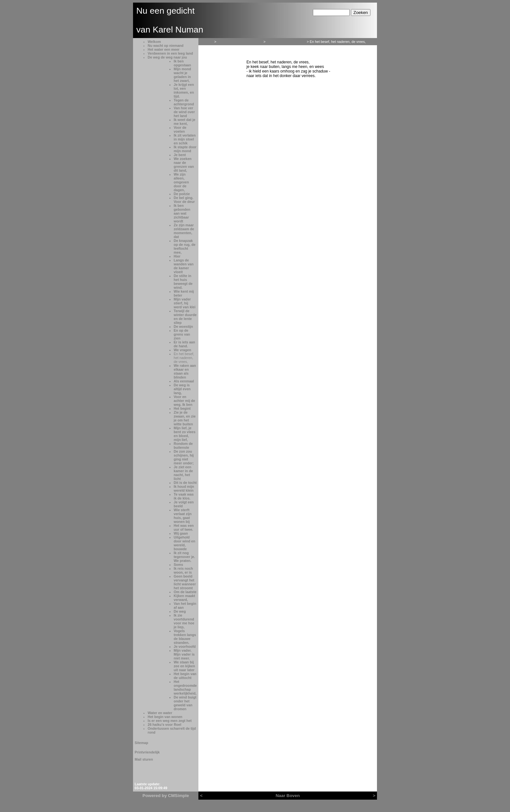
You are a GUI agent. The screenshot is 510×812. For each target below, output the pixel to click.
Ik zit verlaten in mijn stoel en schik (185, 139)
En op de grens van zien (182, 334)
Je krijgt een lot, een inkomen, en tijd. (184, 90)
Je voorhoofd (185, 646)
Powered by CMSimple (166, 796)
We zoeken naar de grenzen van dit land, (184, 165)
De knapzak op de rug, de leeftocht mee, (185, 246)
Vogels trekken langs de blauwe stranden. (185, 637)
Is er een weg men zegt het (170, 721)
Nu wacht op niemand (166, 46)
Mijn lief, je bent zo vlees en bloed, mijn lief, (185, 434)
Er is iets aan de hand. (184, 344)
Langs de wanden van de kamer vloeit (184, 266)
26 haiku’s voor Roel (164, 725)
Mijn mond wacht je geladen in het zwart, (182, 75)
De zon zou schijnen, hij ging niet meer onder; (184, 457)
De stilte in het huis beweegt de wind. (183, 282)
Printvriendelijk (147, 752)
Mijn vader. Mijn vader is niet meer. (184, 654)
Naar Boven (288, 796)
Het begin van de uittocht (185, 676)
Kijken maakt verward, (184, 598)
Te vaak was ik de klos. (184, 496)
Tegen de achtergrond (184, 102)
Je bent (180, 155)
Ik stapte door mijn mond (185, 149)
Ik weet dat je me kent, (184, 122)
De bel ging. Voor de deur (184, 200)
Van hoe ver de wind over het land (184, 112)
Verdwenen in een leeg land (170, 53)
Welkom (154, 42)
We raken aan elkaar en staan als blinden (185, 371)
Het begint (182, 408)
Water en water (160, 713)
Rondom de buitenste (183, 446)
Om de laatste (185, 592)
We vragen (182, 350)
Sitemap (141, 743)
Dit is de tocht (185, 483)
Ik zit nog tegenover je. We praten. (184, 557)
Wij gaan (181, 533)
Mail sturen (144, 759)
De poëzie (182, 194)
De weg (180, 611)
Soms (178, 565)
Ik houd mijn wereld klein (184, 488)
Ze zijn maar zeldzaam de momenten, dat (184, 231)
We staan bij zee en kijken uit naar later (184, 666)
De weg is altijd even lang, (182, 389)
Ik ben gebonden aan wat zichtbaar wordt (182, 213)
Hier (177, 256)
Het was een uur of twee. (184, 527)
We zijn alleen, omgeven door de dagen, (181, 182)
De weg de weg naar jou (167, 57)
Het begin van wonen (165, 717)
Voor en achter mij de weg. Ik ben (184, 401)
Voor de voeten (180, 129)
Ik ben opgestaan (182, 63)
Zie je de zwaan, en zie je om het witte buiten (185, 418)
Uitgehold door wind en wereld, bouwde (184, 543)
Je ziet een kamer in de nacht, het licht (183, 473)
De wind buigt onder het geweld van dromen (185, 703)
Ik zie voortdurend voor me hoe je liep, (184, 621)
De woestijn (183, 326)
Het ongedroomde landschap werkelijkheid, (185, 687)
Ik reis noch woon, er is (183, 570)
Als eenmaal (184, 381)
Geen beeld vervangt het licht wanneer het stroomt (185, 582)
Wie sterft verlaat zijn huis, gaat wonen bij (183, 516)
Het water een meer (164, 49)
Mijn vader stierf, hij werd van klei (185, 303)
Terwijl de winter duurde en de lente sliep (185, 317)
